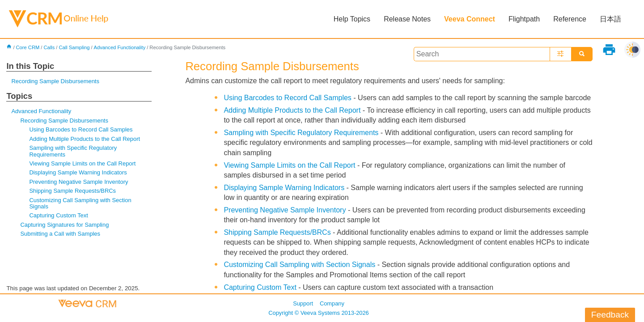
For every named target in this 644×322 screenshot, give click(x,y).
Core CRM (28, 47)
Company (332, 303)
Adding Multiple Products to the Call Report (85, 139)
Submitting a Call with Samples (60, 234)
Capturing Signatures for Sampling (64, 225)
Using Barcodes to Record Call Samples (81, 129)
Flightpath (524, 19)
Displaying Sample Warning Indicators (78, 172)
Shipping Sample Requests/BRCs (72, 191)
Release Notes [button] (407, 19)
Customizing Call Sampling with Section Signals (80, 203)
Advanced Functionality (120, 47)
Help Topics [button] (352, 19)
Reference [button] (570, 19)
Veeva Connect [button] (470, 19)
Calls (49, 47)
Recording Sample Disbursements (55, 81)
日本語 (610, 19)
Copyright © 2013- (318, 313)
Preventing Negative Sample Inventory (78, 182)
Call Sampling (74, 47)
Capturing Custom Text (59, 215)
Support (303, 303)
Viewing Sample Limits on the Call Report (82, 163)
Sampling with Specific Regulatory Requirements (73, 151)
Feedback (610, 315)
